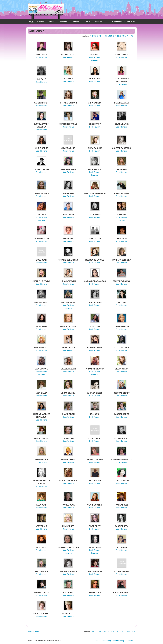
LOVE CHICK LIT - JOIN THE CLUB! (123, 22)
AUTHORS (40, 22)
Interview (95, 60)
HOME (31, 22)
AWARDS (76, 22)
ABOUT (87, 22)
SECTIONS (64, 22)
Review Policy (119, 641)
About (97, 641)
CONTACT (99, 22)
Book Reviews (41, 58)
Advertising (106, 641)
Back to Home (34, 632)
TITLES (52, 22)
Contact (130, 641)
